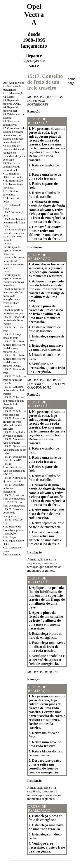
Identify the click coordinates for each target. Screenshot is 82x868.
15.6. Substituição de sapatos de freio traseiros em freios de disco (14, 263)
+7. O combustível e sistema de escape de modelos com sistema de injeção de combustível (14, 135)
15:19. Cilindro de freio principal (14, 413)
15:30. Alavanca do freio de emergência (13, 513)
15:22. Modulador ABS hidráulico (14, 441)
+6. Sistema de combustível (11, 123)
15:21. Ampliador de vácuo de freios (14, 434)
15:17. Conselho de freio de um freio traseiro (14, 390)
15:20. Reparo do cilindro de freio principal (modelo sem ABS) (14, 423)
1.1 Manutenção (14, 93)
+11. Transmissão (13, 181)
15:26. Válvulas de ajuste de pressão (15, 479)
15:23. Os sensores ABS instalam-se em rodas (15, 450)
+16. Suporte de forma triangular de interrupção (14, 530)
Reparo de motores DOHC (12, 102)
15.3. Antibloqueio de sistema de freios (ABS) (15, 222)
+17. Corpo (9, 537)
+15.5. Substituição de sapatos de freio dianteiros (12, 249)
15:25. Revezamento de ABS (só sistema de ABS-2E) (14, 469)
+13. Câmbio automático (10, 193)
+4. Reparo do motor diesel (11, 109)
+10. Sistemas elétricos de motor (13, 175)
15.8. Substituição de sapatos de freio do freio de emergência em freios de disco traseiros (14, 298)
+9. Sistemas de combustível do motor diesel (12, 167)
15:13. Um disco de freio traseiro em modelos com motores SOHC (14, 347)
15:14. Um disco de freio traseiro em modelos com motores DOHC (14, 361)
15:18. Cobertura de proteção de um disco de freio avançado (14, 402)
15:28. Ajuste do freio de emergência (14, 497)
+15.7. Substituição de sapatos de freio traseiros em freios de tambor (13, 278)
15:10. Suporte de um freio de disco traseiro (14, 320)
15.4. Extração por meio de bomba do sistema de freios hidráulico (14, 235)
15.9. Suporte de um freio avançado (13, 312)
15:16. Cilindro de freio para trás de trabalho (14, 380)
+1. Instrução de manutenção (12, 88)
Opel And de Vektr (13, 83)
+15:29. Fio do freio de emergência (14, 504)
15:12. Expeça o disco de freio (13, 336)
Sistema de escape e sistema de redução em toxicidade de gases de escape (14, 153)
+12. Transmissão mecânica (13, 186)
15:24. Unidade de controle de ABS (14, 458)
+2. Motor (9, 97)
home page (72, 81)
